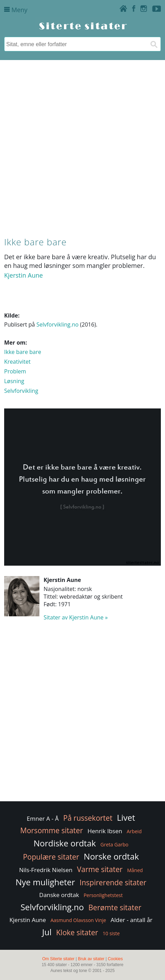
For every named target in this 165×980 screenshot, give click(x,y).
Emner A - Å (43, 818)
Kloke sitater (77, 932)
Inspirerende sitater (113, 882)
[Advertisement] (82, 147)
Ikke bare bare (23, 352)
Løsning (14, 381)
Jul (47, 932)
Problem (15, 371)
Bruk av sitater (91, 959)
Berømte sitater (115, 907)
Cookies (115, 959)
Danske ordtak (59, 895)
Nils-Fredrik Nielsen (46, 870)
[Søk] (154, 44)
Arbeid (134, 831)
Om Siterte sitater (58, 959)
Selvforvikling (21, 391)
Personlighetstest (103, 895)
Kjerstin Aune (24, 275)
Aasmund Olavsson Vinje (78, 920)
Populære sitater (51, 857)
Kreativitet (17, 362)
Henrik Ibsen (105, 831)
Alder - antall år (132, 920)
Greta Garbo (114, 844)
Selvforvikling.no (57, 324)
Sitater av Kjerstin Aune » (76, 617)
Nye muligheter (45, 882)
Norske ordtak (111, 856)
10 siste (111, 933)
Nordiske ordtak (65, 843)
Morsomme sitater (52, 830)
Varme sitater (100, 869)
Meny (16, 10)
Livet (126, 817)
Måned (135, 870)
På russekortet (88, 818)
